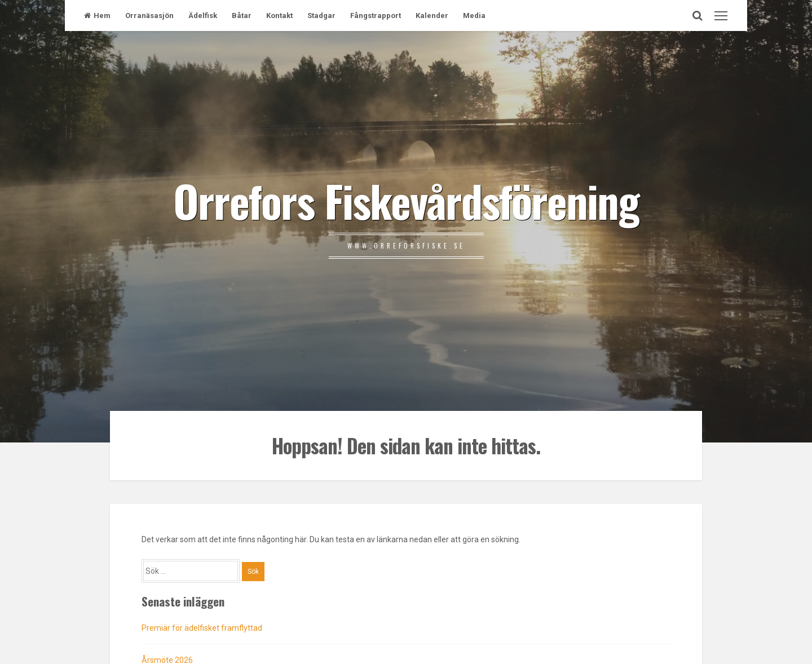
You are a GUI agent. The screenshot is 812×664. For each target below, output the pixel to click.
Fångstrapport (376, 16)
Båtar (242, 16)
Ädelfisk (203, 16)
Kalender (432, 16)
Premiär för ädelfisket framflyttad (202, 628)
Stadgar (321, 16)
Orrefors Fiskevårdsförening (406, 200)
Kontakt (279, 16)
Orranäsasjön (149, 16)
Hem (97, 16)
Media (474, 16)
